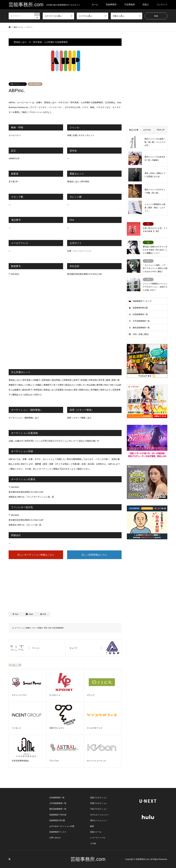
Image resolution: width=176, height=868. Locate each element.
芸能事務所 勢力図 (57, 820)
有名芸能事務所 (58, 628)
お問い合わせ (55, 838)
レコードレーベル (98, 838)
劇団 (92, 826)
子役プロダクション (99, 809)
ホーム (95, 5)
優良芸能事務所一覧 (141, 328)
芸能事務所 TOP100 (58, 815)
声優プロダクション (99, 803)
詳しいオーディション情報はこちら (36, 555)
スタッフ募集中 (37, 628)
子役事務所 (130, 5)
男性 (46, 628)
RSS (10, 859)
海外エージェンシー (99, 820)
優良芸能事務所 (35, 84)
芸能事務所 (111, 5)
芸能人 (146, 5)
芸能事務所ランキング (142, 301)
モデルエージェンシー (100, 815)
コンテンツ (162, 5)
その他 (93, 843)
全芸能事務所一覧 (140, 314)
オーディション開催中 (23, 628)
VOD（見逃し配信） (141, 334)
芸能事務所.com (88, 859)
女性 (50, 628)
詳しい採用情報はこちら (94, 555)
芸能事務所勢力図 (140, 308)
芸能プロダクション (18, 84)
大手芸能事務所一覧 (141, 321)
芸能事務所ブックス (58, 832)
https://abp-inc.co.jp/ (82, 251)
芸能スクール (96, 832)
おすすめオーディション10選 (62, 826)
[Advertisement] (65, 583)
